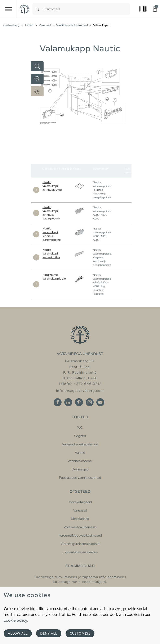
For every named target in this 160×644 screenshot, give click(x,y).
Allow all (18, 633)
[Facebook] (58, 402)
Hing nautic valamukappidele (54, 277)
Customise (80, 633)
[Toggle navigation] (8, 9)
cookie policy (15, 620)
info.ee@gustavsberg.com (80, 391)
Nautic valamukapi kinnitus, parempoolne (52, 234)
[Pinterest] (79, 402)
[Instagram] (90, 402)
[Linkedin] (68, 402)
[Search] (37, 9)
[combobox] (86, 9)
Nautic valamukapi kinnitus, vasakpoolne (51, 213)
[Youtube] (100, 402)
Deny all (49, 633)
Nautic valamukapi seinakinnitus (51, 253)
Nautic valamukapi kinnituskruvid (52, 186)
